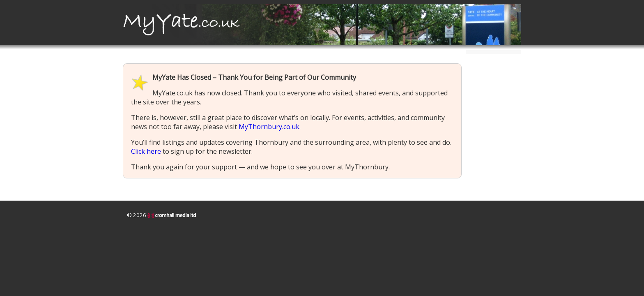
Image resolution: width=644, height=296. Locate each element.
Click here (146, 151)
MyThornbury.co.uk (269, 127)
